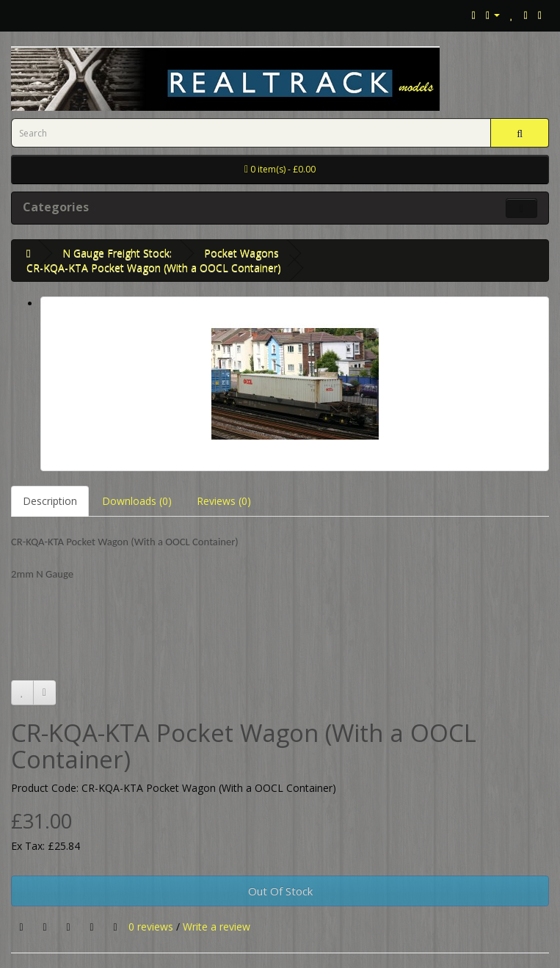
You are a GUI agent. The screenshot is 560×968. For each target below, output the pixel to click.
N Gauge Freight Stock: (117, 253)
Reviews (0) (224, 501)
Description (50, 501)
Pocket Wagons (241, 253)
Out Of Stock (280, 891)
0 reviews (151, 927)
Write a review (217, 927)
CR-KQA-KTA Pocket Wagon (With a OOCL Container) (154, 268)
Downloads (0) (137, 501)
